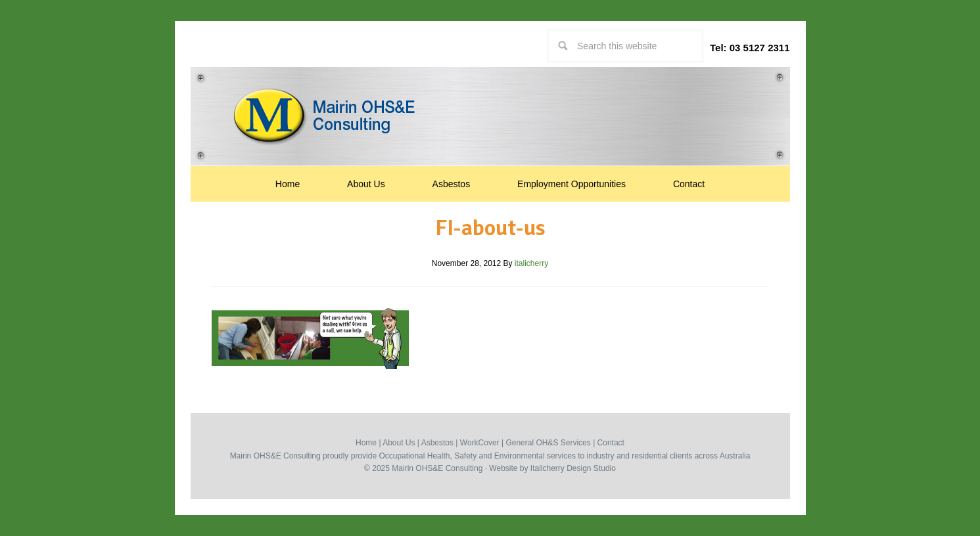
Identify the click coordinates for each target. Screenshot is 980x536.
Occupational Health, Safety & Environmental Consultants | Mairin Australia (490, 116)
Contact (611, 443)
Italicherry (548, 468)
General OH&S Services (548, 443)
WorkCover (480, 443)
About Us (399, 443)
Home (366, 443)
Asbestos (437, 443)
